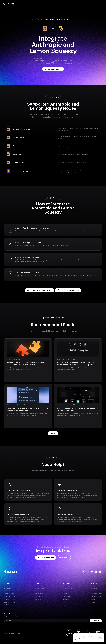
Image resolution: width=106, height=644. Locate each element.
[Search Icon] (98, 3)
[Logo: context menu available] (9, 3)
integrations (43, 19)
